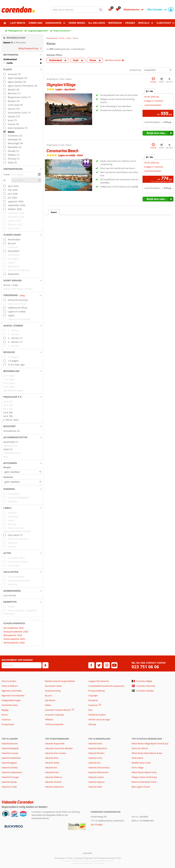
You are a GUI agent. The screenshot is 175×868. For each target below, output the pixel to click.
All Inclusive (97, 23)
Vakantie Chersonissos (99, 768)
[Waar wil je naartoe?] (77, 10)
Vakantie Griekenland (12, 772)
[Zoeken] (101, 10)
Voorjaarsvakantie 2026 (16, 632)
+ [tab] (149, 91)
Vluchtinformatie (10, 705)
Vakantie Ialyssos (96, 782)
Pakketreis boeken (97, 715)
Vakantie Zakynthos (54, 787)
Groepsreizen (8, 724)
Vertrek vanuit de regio (99, 719)
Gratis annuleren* (62, 31)
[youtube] (114, 665)
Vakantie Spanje (9, 782)
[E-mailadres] (22, 665)
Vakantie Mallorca (53, 777)
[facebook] (91, 665)
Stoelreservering (53, 691)
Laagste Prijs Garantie (99, 681)
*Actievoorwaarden (54, 724)
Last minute (18, 23)
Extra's (5, 715)
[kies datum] (26, 175)
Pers (90, 710)
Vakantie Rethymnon (98, 772)
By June (48, 695)
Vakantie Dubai (52, 763)
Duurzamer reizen (53, 686)
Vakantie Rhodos (96, 753)
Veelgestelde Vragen (11, 700)
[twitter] (99, 665)
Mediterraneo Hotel (141, 763)
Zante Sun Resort (140, 748)
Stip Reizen (50, 700)
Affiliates (49, 719)
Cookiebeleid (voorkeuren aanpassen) (106, 686)
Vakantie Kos (51, 768)
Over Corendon (9, 681)
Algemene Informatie (12, 691)
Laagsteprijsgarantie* (38, 31)
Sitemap (92, 724)
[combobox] (77, 10)
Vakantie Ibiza (52, 758)
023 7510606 (97, 825)
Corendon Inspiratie (54, 715)
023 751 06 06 (145, 667)
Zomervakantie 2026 (14, 639)
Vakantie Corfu (95, 758)
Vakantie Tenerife (53, 782)
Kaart (54, 212)
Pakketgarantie (15, 31)
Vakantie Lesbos (96, 777)
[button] (22, 55)
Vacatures (93, 705)
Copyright (93, 695)
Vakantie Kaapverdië (55, 743)
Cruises (130, 23)
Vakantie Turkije (9, 787)
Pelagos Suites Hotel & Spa (144, 777)
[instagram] (107, 665)
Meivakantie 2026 (13, 635)
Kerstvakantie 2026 (14, 628)
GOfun (48, 705)
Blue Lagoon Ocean (141, 787)
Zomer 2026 (35, 23)
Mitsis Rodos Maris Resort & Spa (147, 753)
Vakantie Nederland (11, 758)
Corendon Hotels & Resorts (58, 710)
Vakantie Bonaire (10, 743)
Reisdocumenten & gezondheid (60, 681)
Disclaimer (93, 700)
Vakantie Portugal (10, 777)
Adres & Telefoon (10, 686)
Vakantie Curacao (10, 753)
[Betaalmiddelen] (13, 826)
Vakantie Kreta (52, 772)
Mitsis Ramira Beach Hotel (144, 772)
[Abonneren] (45, 665)
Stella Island (137, 758)
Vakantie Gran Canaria (56, 753)
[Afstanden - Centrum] (22, 482)
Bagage (5, 710)
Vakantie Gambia (10, 768)
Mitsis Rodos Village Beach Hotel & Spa (150, 743)
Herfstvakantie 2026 (14, 643)
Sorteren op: (135, 70)
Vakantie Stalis (95, 787)
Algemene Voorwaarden (13, 695)
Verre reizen (77, 23)
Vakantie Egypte (9, 763)
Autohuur (6, 719)
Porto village (138, 768)
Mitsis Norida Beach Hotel (144, 782)
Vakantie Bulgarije (10, 748)
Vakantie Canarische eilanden (59, 748)
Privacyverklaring (96, 691)
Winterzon (115, 23)
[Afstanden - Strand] (22, 472)
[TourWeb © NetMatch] (88, 853)
